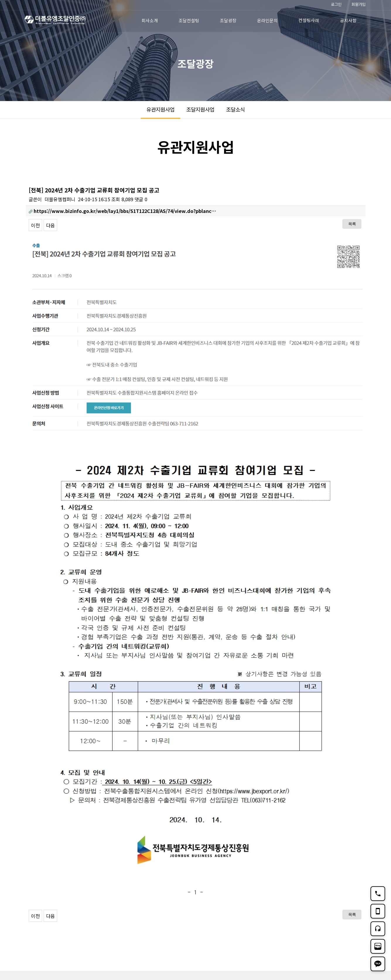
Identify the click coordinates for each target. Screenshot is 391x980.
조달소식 (235, 109)
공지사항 (348, 20)
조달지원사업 (200, 109)
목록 (352, 224)
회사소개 (150, 20)
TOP (358, 925)
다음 (50, 225)
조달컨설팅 (189, 20)
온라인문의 (267, 20)
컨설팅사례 (309, 20)
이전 (35, 225)
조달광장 (228, 20)
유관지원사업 (161, 109)
